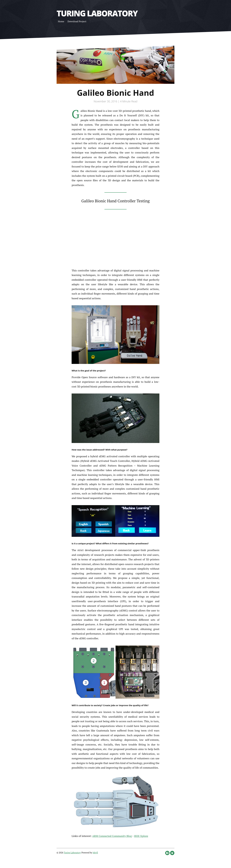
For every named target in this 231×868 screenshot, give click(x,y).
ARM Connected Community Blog (112, 836)
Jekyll (95, 853)
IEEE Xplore (141, 836)
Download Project (77, 21)
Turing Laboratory (97, 13)
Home (61, 21)
